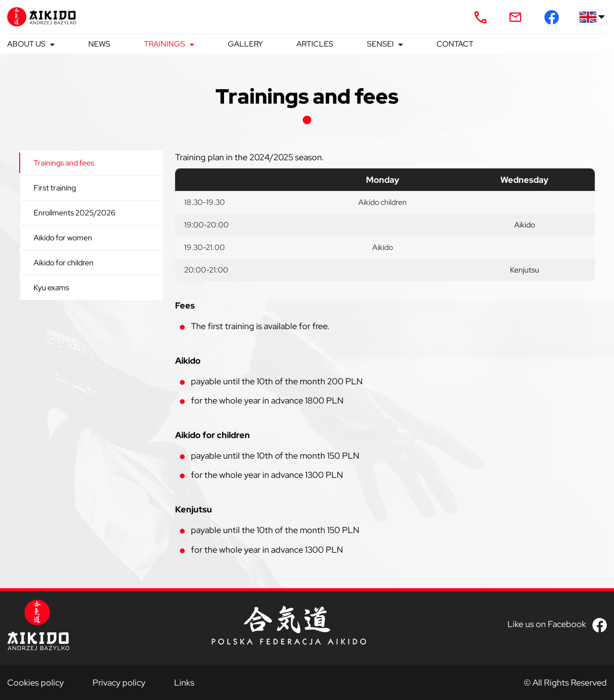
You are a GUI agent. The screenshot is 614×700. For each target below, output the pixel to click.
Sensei (380, 44)
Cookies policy (35, 682)
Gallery (245, 44)
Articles (315, 44)
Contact (455, 44)
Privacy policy (119, 682)
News (99, 44)
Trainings (165, 44)
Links (184, 682)
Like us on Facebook (547, 624)
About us (26, 44)
